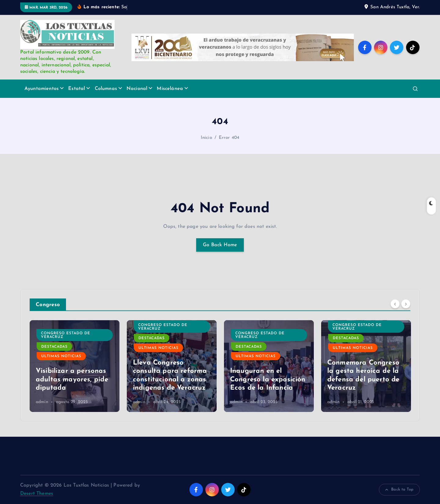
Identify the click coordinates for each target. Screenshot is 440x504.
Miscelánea (170, 89)
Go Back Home (220, 245)
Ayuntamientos (42, 89)
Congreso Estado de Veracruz (163, 335)
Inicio (206, 138)
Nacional (137, 89)
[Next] (406, 304)
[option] (75, 366)
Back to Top (399, 490)
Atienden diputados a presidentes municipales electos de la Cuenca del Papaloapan (73, 371)
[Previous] (395, 304)
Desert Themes (37, 494)
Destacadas (54, 330)
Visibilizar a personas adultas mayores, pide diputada (169, 380)
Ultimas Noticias (61, 339)
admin (42, 402)
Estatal (77, 89)
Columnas (106, 89)
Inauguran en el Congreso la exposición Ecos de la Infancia (365, 380)
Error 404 (229, 138)
